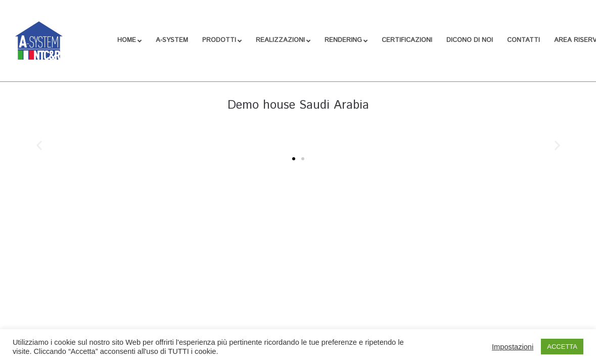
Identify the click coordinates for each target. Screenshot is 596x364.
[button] (39, 145)
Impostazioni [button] (513, 347)
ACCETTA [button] (562, 347)
